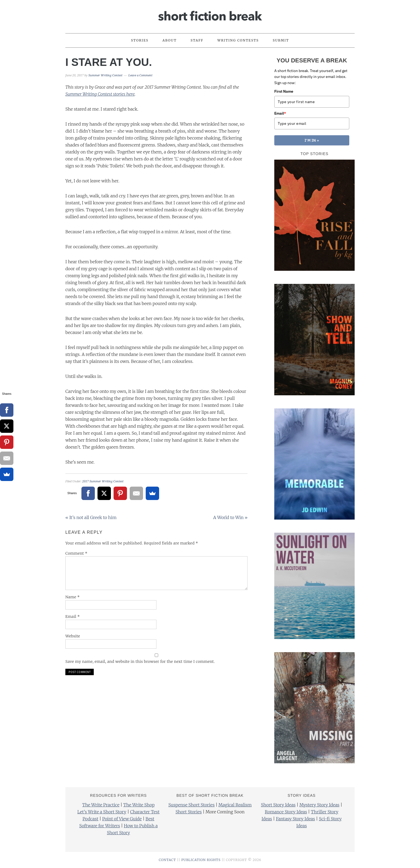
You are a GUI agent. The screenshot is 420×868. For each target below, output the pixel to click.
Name (73, 597)
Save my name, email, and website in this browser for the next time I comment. (140, 662)
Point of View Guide (122, 819)
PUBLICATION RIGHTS (201, 860)
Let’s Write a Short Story (102, 812)
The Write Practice (101, 805)
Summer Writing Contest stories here (100, 94)
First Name (284, 91)
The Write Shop (139, 805)
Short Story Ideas (278, 805)
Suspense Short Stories (191, 805)
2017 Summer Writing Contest (103, 481)
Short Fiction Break (210, 14)
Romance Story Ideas (286, 812)
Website (73, 636)
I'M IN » (312, 140)
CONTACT (167, 860)
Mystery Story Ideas (319, 805)
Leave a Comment (140, 75)
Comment (76, 553)
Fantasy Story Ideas (295, 819)
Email (73, 617)
